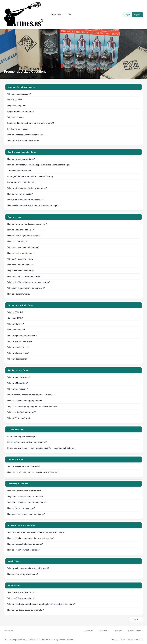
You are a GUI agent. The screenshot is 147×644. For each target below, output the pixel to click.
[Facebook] (14, 631)
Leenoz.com (67, 640)
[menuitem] (55, 15)
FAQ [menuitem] (69, 15)
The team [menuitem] (102, 631)
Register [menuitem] (137, 15)
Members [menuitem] (116, 631)
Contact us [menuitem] (86, 631)
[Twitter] (16, 631)
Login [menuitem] (127, 15)
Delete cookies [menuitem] (133, 631)
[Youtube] (18, 631)
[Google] (20, 631)
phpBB (18, 640)
